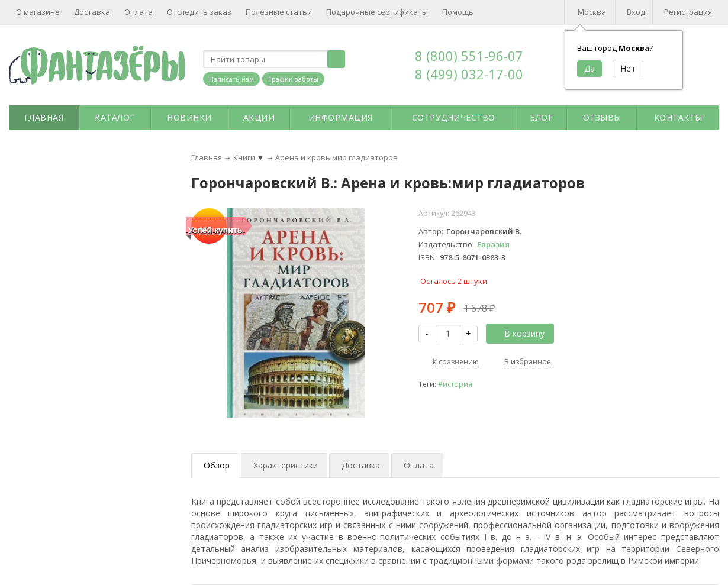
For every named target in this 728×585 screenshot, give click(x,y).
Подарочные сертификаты (377, 12)
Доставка (92, 12)
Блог (541, 117)
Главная (44, 117)
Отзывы (602, 117)
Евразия (493, 244)
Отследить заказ (199, 12)
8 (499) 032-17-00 (469, 74)
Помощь (458, 12)
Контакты (678, 117)
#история (455, 384)
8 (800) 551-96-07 (469, 56)
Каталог (115, 117)
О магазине (38, 12)
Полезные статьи (279, 12)
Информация (341, 117)
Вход (636, 12)
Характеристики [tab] (286, 465)
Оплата (138, 12)
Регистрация (688, 12)
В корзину (518, 333)
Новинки (189, 117)
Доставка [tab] (361, 465)
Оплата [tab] (419, 465)
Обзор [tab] (217, 465)
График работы (293, 79)
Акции (259, 117)
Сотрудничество (454, 117)
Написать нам (231, 79)
